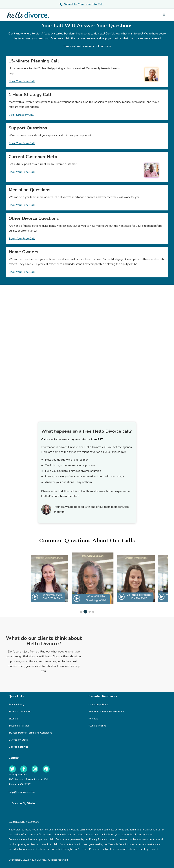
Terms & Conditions (20, 712)
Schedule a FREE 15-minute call (107, 712)
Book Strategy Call (21, 115)
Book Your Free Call (22, 81)
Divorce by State (18, 740)
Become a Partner (19, 726)
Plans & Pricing (97, 726)
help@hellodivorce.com (22, 792)
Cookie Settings (18, 747)
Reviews (93, 719)
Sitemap (13, 719)
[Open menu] (164, 15)
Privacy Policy (16, 705)
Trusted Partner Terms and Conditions (30, 733)
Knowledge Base (98, 705)
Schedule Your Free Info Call (82, 4)
